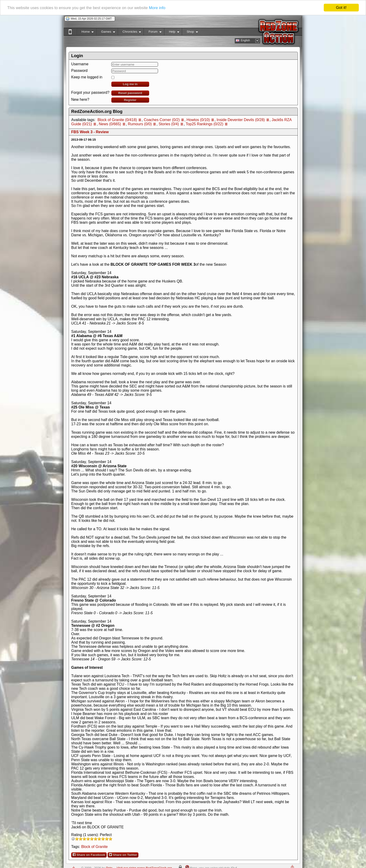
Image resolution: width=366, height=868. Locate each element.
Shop (190, 33)
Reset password (130, 93)
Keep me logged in (87, 77)
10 (110, 839)
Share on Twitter (123, 855)
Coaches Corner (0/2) (162, 120)
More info (157, 8)
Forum (152, 33)
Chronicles (129, 33)
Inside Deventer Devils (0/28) (241, 120)
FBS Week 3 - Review (90, 132)
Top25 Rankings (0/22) (205, 124)
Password (79, 71)
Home (85, 33)
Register (130, 100)
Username (80, 64)
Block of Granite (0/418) (117, 120)
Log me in (130, 84)
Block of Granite (95, 847)
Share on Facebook (89, 855)
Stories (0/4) (169, 124)
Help (172, 33)
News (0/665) (110, 124)
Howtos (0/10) (198, 120)
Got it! (341, 8)
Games (106, 33)
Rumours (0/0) (140, 124)
